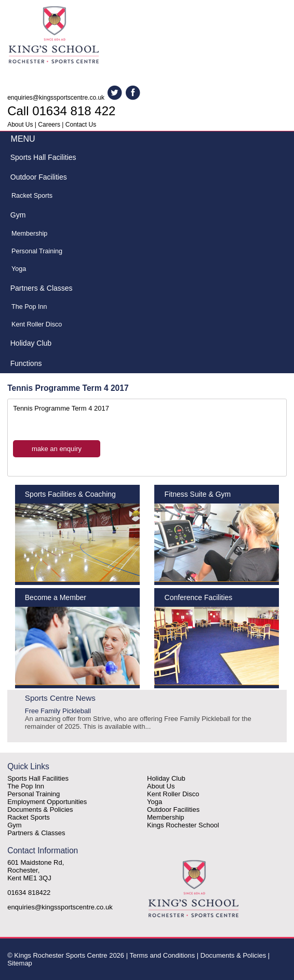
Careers (49, 125)
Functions (26, 363)
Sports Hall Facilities (43, 157)
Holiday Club (31, 343)
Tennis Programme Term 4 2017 (61, 408)
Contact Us (81, 125)
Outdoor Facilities (39, 177)
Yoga (19, 269)
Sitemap (20, 963)
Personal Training (37, 251)
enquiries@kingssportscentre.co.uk (56, 98)
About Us (20, 125)
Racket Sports (32, 196)
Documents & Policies (40, 809)
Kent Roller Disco (37, 324)
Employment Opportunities (47, 802)
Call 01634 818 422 (61, 111)
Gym (18, 215)
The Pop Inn (29, 307)
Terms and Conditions (162, 955)
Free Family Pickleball (147, 719)
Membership (29, 234)
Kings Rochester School (183, 825)
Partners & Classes (42, 288)
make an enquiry (57, 449)
